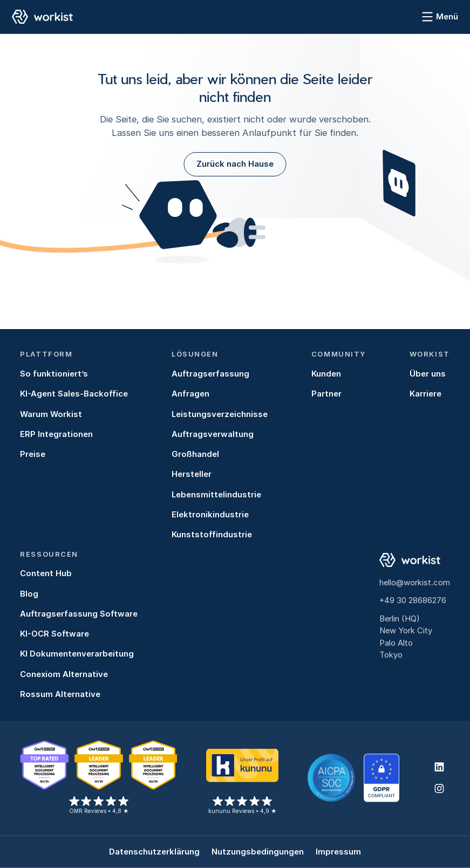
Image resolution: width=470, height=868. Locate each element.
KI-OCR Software (55, 634)
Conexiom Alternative (64, 674)
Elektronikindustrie (210, 515)
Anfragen (190, 394)
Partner (326, 394)
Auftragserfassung (210, 374)
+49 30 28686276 (413, 600)
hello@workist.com (415, 583)
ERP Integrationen (56, 434)
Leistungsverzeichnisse (220, 414)
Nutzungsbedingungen (258, 852)
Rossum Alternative (60, 694)
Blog (29, 594)
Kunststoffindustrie (212, 535)
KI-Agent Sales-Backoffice (74, 394)
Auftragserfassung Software (79, 614)
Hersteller (192, 474)
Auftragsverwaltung (213, 434)
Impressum (338, 852)
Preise (33, 454)
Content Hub (46, 573)
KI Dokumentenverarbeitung (77, 654)
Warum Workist (51, 414)
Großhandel (195, 454)
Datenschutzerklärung (154, 852)
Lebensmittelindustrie (216, 495)
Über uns (428, 374)
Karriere (425, 394)
